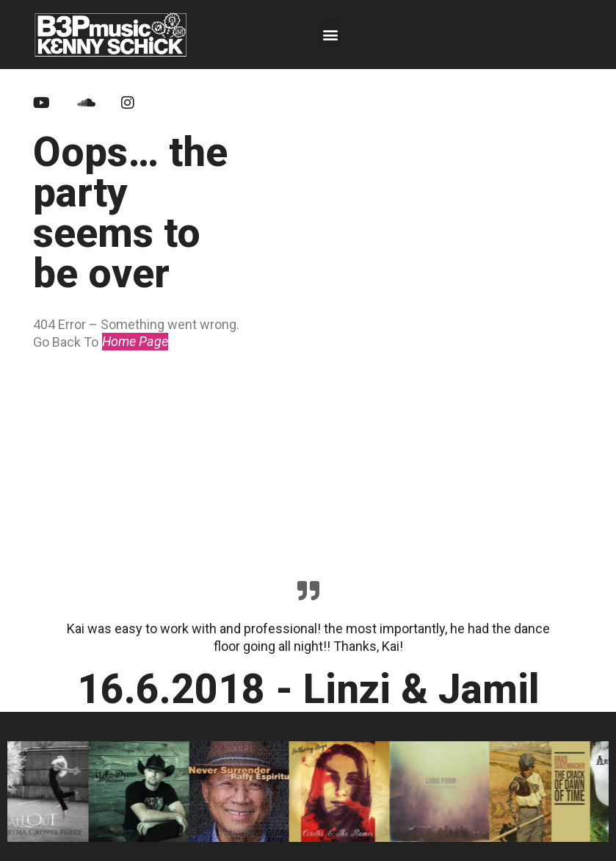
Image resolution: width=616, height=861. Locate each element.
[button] (330, 34)
